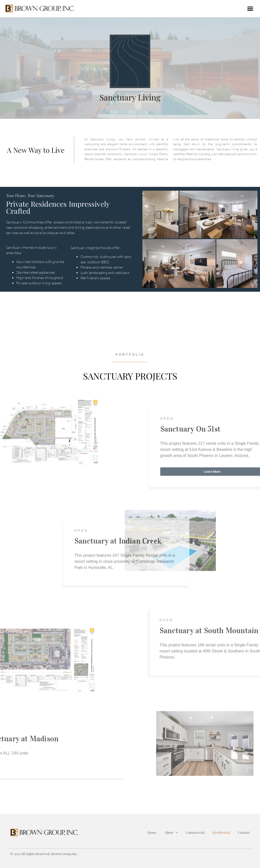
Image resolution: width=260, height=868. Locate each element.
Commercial (195, 832)
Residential (221, 832)
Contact (244, 832)
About (171, 833)
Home (152, 832)
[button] (250, 9)
